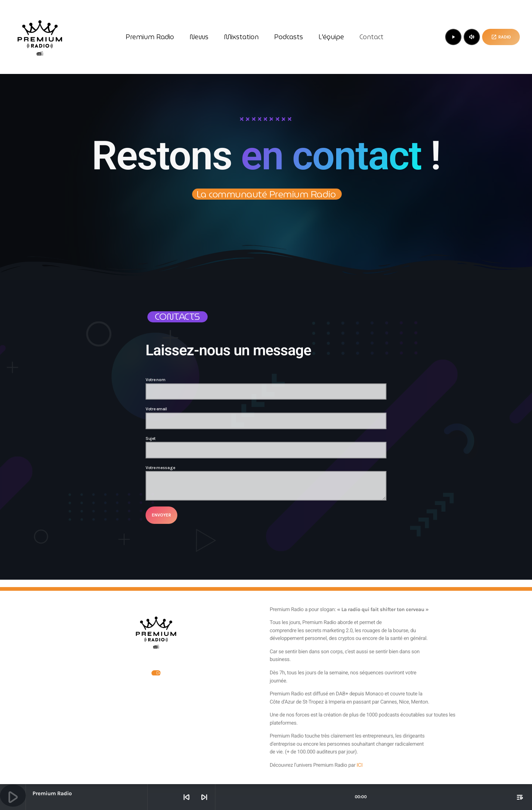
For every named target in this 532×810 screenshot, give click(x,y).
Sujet (266, 447)
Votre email (266, 418)
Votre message (266, 483)
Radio (501, 37)
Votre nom (266, 388)
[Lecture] (453, 37)
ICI (359, 765)
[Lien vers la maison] (40, 37)
